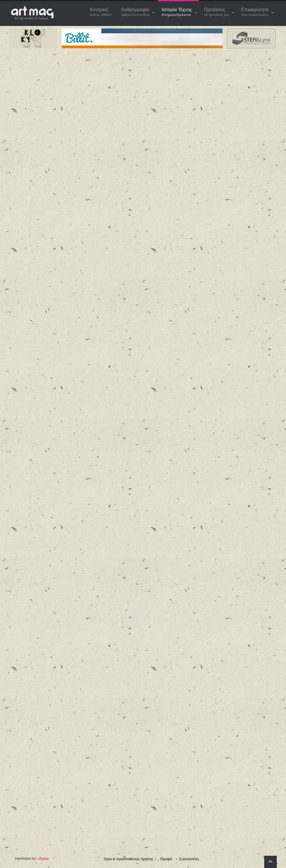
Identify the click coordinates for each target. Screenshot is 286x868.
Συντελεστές (189, 859)
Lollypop (43, 859)
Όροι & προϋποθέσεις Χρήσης (129, 859)
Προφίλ (166, 859)
